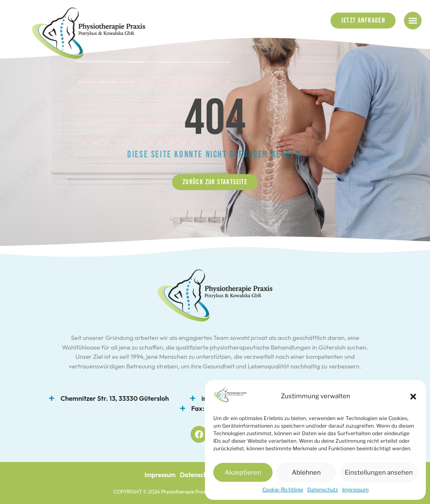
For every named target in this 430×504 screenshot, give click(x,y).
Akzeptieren (243, 473)
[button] (413, 397)
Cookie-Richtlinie (283, 490)
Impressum (355, 490)
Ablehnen (306, 473)
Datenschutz (323, 490)
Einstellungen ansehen (379, 473)
